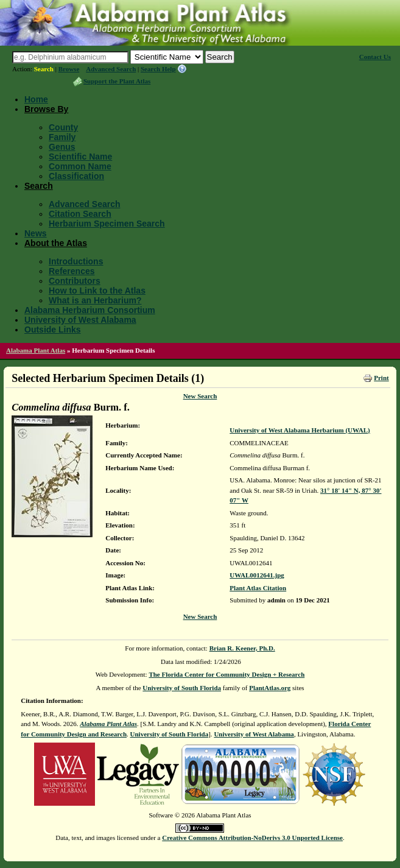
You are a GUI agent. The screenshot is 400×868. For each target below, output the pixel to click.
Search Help (158, 69)
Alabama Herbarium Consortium (90, 310)
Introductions (76, 261)
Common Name (80, 166)
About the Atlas (56, 243)
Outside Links (53, 330)
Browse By (46, 109)
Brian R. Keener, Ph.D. (242, 648)
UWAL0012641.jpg (257, 575)
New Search (200, 396)
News (36, 233)
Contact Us (375, 57)
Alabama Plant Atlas (36, 350)
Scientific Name (80, 157)
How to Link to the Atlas (97, 291)
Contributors (75, 281)
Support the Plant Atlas (117, 81)
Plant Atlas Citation (258, 588)
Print (381, 378)
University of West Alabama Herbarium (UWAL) (300, 430)
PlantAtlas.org (270, 688)
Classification (76, 176)
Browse (69, 69)
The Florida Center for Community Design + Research (226, 674)
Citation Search (80, 214)
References (72, 271)
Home (36, 99)
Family (62, 137)
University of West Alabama (80, 320)
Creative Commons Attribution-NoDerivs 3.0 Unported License (252, 838)
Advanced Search (111, 69)
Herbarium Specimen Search (107, 224)
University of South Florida (182, 688)
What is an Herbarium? (95, 300)
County (63, 127)
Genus (62, 147)
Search (44, 69)
